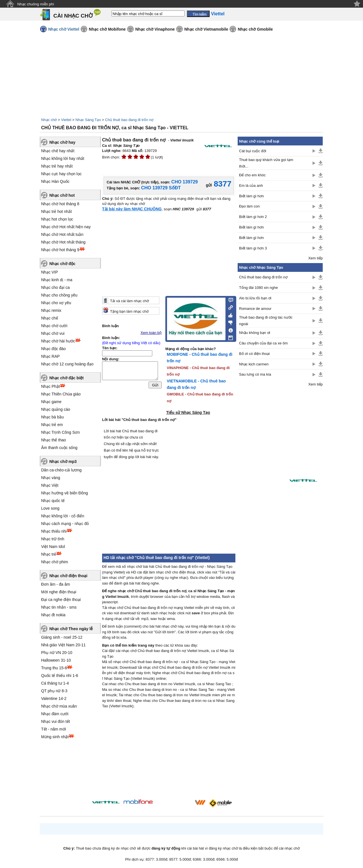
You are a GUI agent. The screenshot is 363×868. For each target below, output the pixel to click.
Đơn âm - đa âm (56, 584)
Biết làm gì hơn (251, 196)
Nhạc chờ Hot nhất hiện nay (66, 227)
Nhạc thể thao (54, 440)
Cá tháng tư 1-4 (55, 683)
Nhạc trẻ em (52, 425)
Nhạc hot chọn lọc (57, 219)
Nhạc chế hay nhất (58, 151)
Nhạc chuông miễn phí (36, 4)
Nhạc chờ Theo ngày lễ (71, 629)
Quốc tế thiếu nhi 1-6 (60, 676)
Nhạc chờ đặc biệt (67, 378)
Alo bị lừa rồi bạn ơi (255, 298)
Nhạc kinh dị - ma (57, 280)
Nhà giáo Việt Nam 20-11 (63, 645)
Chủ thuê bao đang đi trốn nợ (129, 120)
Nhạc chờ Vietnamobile (206, 29)
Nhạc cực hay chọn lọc (61, 174)
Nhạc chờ (49, 120)
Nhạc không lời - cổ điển (63, 516)
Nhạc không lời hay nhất (63, 158)
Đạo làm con (249, 206)
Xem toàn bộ (151, 333)
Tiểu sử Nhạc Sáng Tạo (188, 412)
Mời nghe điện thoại (59, 592)
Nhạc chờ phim (55, 562)
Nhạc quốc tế (53, 501)
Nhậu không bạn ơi (255, 333)
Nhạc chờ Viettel (64, 29)
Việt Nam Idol (53, 547)
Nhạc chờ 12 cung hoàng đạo (67, 364)
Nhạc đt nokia (53, 615)
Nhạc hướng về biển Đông (65, 493)
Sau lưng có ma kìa (255, 374)
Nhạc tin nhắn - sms (59, 607)
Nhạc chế (50, 318)
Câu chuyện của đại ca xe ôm (263, 343)
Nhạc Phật (50, 386)
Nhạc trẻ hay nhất (57, 166)
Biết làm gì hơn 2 (253, 217)
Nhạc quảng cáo (56, 409)
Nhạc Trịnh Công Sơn (60, 432)
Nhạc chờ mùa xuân (59, 706)
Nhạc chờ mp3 (63, 461)
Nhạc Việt (50, 485)
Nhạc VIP (49, 272)
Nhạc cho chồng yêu (59, 295)
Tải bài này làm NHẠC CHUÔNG (132, 209)
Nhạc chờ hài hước (58, 341)
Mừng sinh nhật (55, 737)
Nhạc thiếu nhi (54, 531)
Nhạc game (51, 402)
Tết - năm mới (54, 729)
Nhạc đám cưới (55, 714)
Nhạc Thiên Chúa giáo (61, 394)
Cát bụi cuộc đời (253, 151)
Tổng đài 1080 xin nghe (258, 288)
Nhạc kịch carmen (254, 364)
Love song (50, 508)
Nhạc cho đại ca (55, 287)
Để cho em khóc (252, 175)
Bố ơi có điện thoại (254, 354)
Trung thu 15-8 (54, 668)
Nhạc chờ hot (62, 195)
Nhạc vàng (51, 478)
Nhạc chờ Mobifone (107, 29)
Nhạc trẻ (49, 554)
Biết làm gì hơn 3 (253, 248)
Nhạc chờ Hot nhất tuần (62, 234)
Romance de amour (255, 309)
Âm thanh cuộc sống (59, 448)
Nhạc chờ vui (53, 333)
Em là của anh (251, 186)
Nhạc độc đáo (53, 349)
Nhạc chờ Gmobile (255, 29)
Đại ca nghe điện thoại (61, 600)
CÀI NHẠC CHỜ (73, 16)
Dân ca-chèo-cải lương (61, 470)
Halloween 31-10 (56, 660)
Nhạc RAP (50, 356)
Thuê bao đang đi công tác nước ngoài (266, 321)
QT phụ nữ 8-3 (54, 691)
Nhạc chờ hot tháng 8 (60, 204)
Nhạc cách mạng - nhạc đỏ (65, 524)
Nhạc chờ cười (54, 326)
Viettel (66, 120)
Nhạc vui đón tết (56, 721)
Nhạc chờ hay (62, 142)
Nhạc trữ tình (53, 539)
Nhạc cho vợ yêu (56, 303)
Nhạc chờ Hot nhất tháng (63, 242)
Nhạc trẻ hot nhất (56, 211)
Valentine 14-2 (54, 698)
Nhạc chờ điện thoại (68, 576)
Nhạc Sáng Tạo (88, 120)
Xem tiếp (315, 258)
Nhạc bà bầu (52, 417)
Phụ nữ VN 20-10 (57, 653)
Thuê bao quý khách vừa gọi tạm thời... (266, 163)
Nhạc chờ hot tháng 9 (60, 250)
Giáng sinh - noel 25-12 (62, 637)
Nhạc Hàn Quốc (55, 181)
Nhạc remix (51, 310)
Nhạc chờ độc (62, 264)
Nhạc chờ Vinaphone (155, 29)
